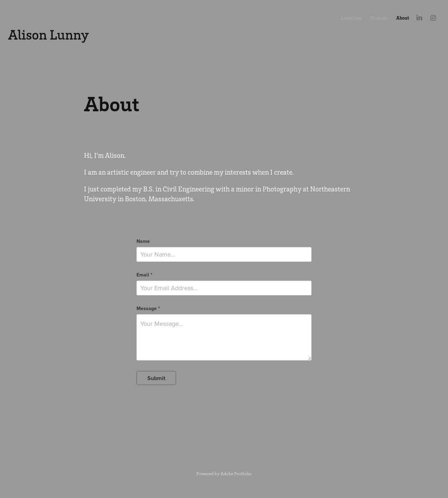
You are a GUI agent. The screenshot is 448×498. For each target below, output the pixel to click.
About (403, 18)
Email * (144, 275)
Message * (148, 308)
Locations (352, 18)
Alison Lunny (48, 34)
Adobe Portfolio (236, 474)
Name (143, 241)
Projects (379, 18)
